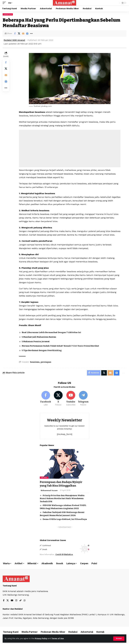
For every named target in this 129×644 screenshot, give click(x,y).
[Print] (27, 33)
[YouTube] (12, 600)
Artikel (44, 478)
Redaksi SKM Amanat (14, 40)
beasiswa (35, 362)
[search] (117, 3)
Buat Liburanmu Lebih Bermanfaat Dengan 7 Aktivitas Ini (51, 332)
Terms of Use (58, 638)
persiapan (46, 362)
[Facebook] (46, 399)
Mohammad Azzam (49, 490)
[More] (31, 33)
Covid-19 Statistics (64, 554)
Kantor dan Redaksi (13, 609)
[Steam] (20, 600)
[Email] (23, 33)
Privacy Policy (41, 638)
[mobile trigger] (5, 3)
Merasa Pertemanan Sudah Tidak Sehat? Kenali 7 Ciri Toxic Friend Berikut (60, 346)
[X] (58, 399)
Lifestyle (8, 14)
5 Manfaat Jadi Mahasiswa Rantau (39, 337)
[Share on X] (19, 33)
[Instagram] (16, 600)
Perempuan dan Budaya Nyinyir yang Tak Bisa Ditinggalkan (61, 484)
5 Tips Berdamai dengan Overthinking (42, 350)
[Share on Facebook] (15, 33)
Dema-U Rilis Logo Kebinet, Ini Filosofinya (65, 519)
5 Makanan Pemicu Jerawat (36, 341)
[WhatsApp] (25, 600)
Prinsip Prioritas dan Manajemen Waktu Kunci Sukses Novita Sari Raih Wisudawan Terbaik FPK (62, 498)
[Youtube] (71, 399)
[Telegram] (83, 399)
